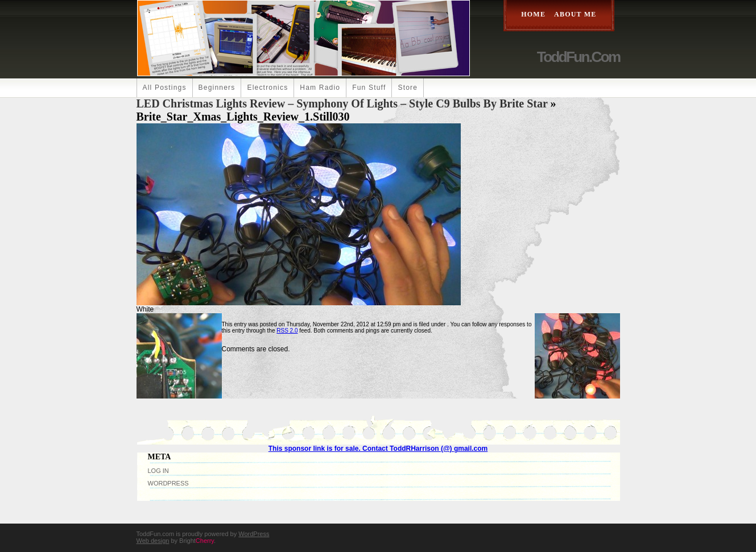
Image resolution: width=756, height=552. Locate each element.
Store (408, 88)
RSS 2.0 (287, 331)
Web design (153, 541)
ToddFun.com (579, 57)
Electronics (267, 88)
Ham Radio (320, 88)
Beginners (217, 88)
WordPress (168, 483)
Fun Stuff (369, 88)
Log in (158, 471)
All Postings (165, 88)
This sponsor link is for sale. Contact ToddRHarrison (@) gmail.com (378, 449)
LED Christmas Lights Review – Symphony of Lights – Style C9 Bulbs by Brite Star (342, 103)
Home (533, 14)
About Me (575, 14)
